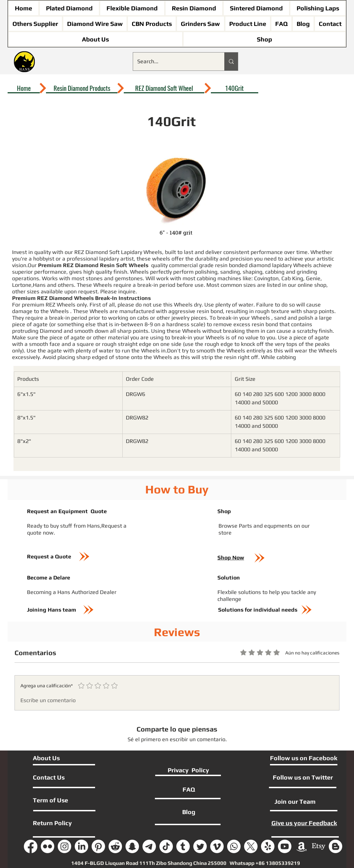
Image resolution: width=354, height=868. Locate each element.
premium (33, 305)
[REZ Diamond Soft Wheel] (164, 88)
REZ (51, 305)
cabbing (276, 272)
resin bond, (211, 311)
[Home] (24, 88)
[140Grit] (235, 88)
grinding (307, 272)
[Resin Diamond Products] (82, 88)
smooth (85, 331)
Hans (40, 285)
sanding (230, 272)
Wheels (302, 265)
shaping (253, 272)
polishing (206, 272)
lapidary (283, 265)
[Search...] (174, 62)
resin (222, 265)
